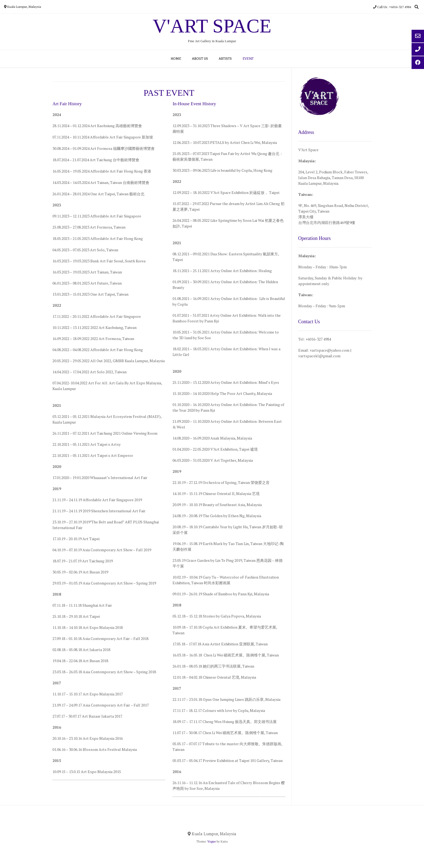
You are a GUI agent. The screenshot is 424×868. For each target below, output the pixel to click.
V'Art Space (212, 26)
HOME (176, 59)
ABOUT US (200, 59)
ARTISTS (225, 59)
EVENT (248, 59)
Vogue (212, 841)
